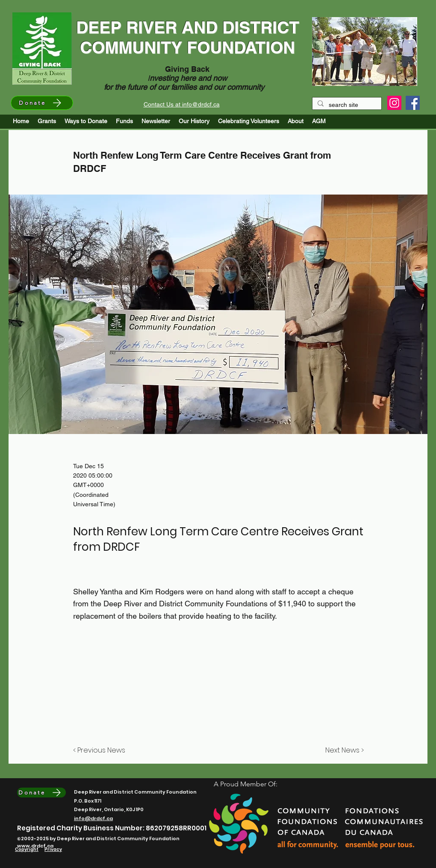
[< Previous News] (101, 751)
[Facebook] (413, 103)
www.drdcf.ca (35, 846)
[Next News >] (342, 751)
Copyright (27, 849)
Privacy (53, 849)
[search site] (346, 105)
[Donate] (42, 103)
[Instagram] (394, 103)
